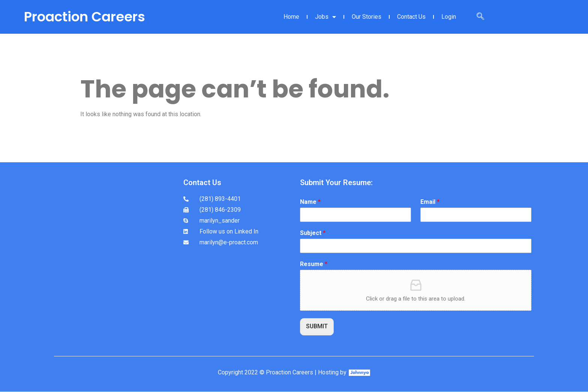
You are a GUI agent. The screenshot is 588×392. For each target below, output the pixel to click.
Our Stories (367, 17)
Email (430, 202)
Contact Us (411, 17)
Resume (314, 264)
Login (449, 17)
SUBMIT (317, 327)
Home (291, 17)
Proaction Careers (85, 17)
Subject (313, 233)
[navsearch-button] (480, 17)
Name (310, 202)
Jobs (325, 17)
